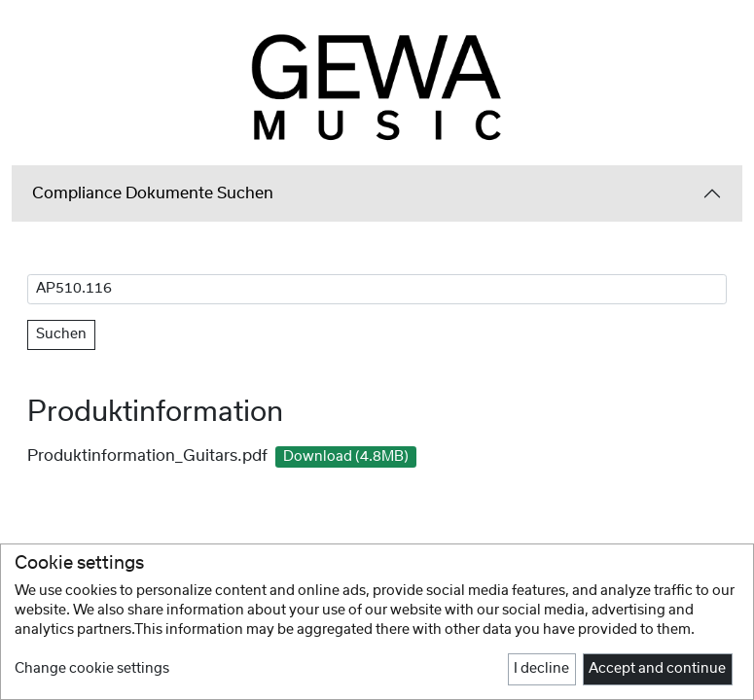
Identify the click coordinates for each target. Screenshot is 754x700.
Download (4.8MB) (346, 457)
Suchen (61, 334)
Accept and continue (657, 669)
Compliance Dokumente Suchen (153, 193)
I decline (541, 669)
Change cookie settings (92, 669)
